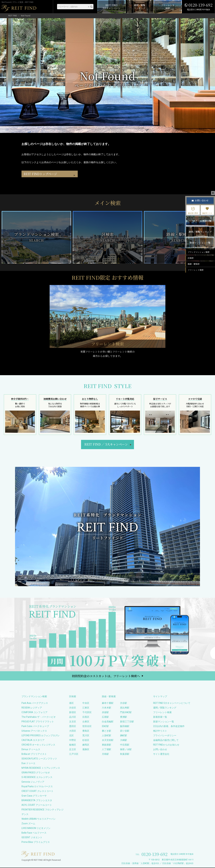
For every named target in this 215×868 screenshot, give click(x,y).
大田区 (73, 731)
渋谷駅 (124, 703)
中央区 (86, 703)
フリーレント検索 (162, 713)
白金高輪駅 (108, 722)
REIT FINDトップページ (42, 181)
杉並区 (86, 740)
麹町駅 (124, 736)
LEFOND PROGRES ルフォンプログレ (41, 736)
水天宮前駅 (108, 740)
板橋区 (73, 745)
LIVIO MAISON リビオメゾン (36, 828)
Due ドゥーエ (28, 764)
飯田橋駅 (125, 727)
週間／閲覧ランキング (165, 708)
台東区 (86, 722)
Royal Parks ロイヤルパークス (37, 787)
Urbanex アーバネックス (34, 731)
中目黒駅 (125, 745)
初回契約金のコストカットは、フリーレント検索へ (106, 676)
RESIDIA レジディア (32, 708)
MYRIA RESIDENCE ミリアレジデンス (41, 768)
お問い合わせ (160, 750)
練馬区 (86, 745)
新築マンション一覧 (164, 722)
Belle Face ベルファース (34, 833)
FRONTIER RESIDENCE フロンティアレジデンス (43, 812)
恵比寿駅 (125, 708)
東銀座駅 (107, 745)
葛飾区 (86, 750)
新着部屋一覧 (160, 717)
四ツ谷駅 (125, 731)
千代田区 (87, 713)
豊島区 (86, 731)
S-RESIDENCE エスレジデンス (37, 777)
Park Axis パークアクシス (35, 703)
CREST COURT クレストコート (37, 791)
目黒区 (86, 717)
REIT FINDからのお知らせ (166, 745)
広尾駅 (105, 717)
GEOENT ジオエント (32, 838)
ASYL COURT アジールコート (37, 805)
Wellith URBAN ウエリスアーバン (39, 819)
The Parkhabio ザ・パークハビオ (39, 717)
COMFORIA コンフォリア (34, 713)
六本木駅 (107, 708)
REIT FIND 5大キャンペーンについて (172, 703)
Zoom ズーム (28, 824)
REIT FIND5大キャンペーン (106, 445)
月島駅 (105, 754)
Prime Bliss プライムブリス (36, 842)
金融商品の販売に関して (166, 740)
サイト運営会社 (161, 754)
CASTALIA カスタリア (33, 740)
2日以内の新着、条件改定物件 (169, 727)
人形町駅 (107, 736)
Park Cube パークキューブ (35, 727)
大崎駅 (124, 740)
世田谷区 (87, 727)
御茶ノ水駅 (126, 750)
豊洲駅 (124, 717)
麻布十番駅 (108, 703)
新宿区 (73, 713)
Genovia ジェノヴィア (33, 782)
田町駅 (105, 727)
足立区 (73, 750)
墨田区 (73, 727)
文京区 (73, 722)
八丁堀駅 (107, 750)
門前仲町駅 (126, 713)
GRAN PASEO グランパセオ (36, 773)
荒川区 (86, 736)
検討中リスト (160, 731)
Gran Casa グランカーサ (34, 796)
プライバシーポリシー (165, 736)
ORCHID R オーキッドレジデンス (38, 745)
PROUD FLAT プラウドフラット (38, 722)
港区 (71, 703)
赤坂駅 (105, 713)
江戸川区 (74, 754)
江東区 (86, 708)
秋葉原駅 (125, 754)
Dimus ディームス (31, 750)
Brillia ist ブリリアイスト (34, 754)
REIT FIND (13, 16)
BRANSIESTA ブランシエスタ (37, 801)
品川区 (73, 717)
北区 (71, 736)
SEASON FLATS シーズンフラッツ (39, 759)
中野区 (73, 740)
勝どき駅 (107, 731)
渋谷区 (73, 708)
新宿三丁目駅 (127, 722)
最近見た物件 (193, 211)
